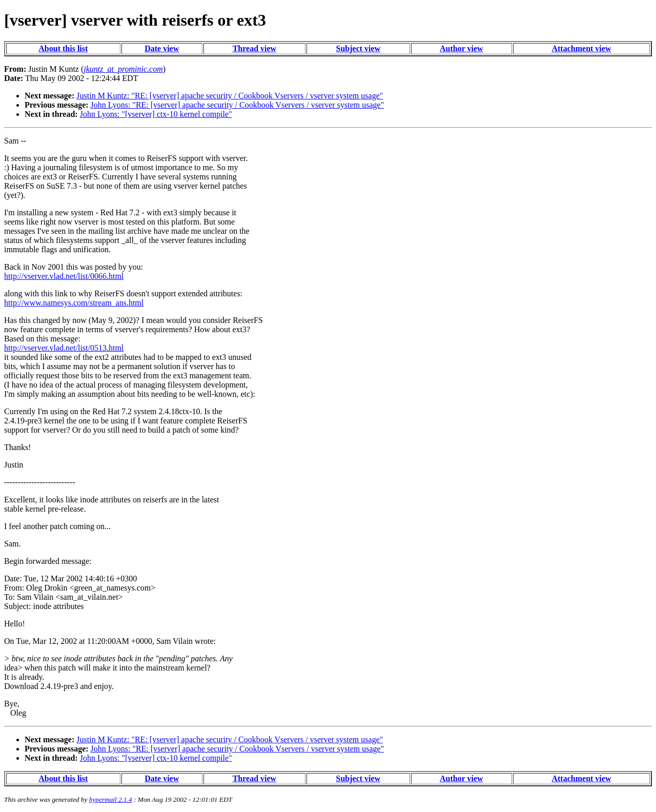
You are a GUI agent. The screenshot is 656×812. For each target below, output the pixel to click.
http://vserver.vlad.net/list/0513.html (64, 348)
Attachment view (581, 48)
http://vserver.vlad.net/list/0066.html (64, 276)
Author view (462, 48)
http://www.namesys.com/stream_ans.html (74, 303)
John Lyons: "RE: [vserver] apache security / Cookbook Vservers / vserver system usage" (238, 105)
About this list (63, 48)
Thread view (254, 48)
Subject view (358, 48)
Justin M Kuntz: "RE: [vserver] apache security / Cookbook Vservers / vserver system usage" (230, 96)
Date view (162, 48)
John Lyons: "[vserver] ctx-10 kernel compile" (156, 114)
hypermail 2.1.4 (111, 799)
